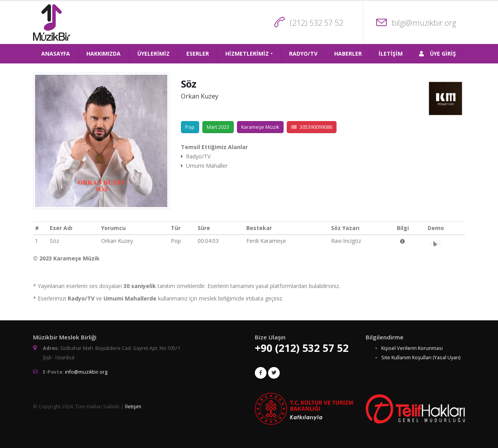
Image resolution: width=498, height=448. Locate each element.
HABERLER (348, 54)
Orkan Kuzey (200, 96)
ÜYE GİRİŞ (438, 54)
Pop (190, 127)
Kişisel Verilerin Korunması (412, 348)
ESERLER (198, 54)
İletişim (133, 407)
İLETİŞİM (391, 54)
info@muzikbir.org (86, 372)
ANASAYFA (56, 54)
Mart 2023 (218, 127)
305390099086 (312, 127)
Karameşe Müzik (260, 127)
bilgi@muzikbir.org (424, 23)
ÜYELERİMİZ (153, 54)
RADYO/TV (303, 54)
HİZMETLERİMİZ (247, 54)
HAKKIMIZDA (103, 54)
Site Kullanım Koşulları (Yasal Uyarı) (421, 358)
